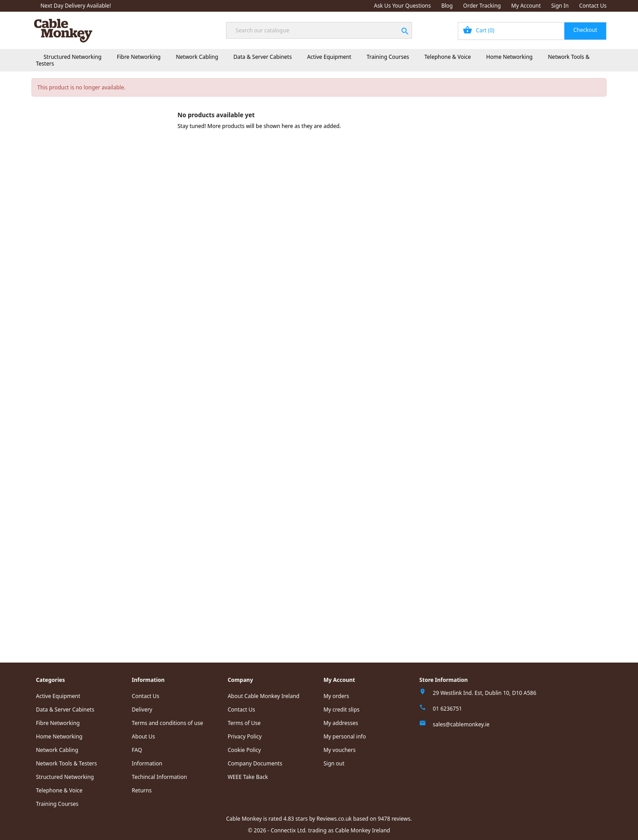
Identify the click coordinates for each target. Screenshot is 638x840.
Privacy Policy (245, 736)
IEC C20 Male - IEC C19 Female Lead (115, 308)
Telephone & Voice (447, 57)
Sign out (334, 763)
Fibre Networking (139, 57)
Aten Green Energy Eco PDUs (98, 342)
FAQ (137, 750)
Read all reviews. (56, 630)
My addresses (341, 723)
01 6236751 (447, 709)
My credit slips (341, 710)
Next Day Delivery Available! (76, 6)
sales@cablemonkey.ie (461, 724)
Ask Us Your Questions (402, 6)
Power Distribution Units (85, 182)
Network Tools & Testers (65, 398)
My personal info (345, 736)
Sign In (560, 6)
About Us (143, 736)
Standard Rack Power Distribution (104, 193)
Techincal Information (159, 777)
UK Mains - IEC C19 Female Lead (111, 279)
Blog (447, 6)
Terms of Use (244, 723)
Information (147, 763)
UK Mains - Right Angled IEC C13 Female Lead (111, 242)
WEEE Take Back (248, 777)
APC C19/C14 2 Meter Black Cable (112, 256)
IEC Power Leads (83, 216)
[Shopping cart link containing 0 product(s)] (532, 31)
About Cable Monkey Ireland (264, 696)
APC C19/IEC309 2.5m (97, 267)
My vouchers (340, 750)
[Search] (319, 30)
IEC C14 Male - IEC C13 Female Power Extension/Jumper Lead (117, 293)
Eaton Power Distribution (93, 319)
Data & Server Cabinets (263, 57)
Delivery (142, 710)
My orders (336, 696)
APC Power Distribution (91, 205)
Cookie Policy (244, 750)
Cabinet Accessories (70, 171)
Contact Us (593, 6)
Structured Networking (73, 57)
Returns (142, 790)
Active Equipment (329, 57)
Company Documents (255, 763)
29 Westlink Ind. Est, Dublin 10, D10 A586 (484, 693)
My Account (526, 6)
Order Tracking (482, 6)
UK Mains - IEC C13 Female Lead (111, 227)
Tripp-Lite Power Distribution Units (105, 330)
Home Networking (509, 57)
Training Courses (388, 57)
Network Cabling (197, 57)
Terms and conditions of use (167, 723)
